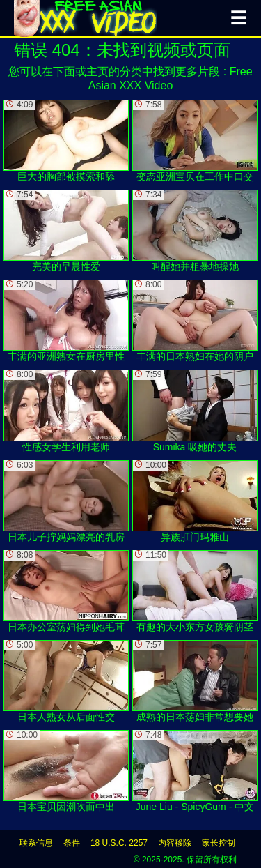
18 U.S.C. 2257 (119, 843)
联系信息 (36, 843)
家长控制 (219, 843)
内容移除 (175, 843)
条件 (72, 843)
